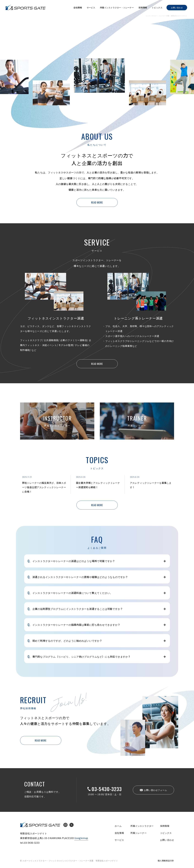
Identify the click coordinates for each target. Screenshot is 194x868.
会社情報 (78, 7)
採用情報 (143, 7)
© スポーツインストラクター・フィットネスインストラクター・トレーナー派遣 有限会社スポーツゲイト (69, 861)
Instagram (65, 825)
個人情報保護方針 (166, 861)
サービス (91, 7)
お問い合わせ (177, 8)
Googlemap (81, 838)
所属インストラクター (142, 826)
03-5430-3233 (107, 789)
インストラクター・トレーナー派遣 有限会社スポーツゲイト (26, 8)
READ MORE (97, 202)
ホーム (118, 826)
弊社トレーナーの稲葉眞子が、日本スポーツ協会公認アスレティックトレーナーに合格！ (44, 487)
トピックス (157, 7)
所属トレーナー (139, 833)
